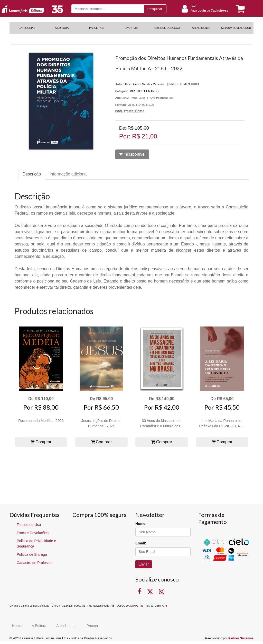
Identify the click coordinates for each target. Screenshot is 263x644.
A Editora (39, 626)
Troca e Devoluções (33, 533)
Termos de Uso (29, 525)
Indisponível (132, 154)
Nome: (141, 524)
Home (17, 626)
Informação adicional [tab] (69, 174)
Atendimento (66, 626)
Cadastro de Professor (35, 563)
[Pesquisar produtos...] (107, 9)
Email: (141, 543)
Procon (92, 626)
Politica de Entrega (32, 554)
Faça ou (209, 11)
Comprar (41, 442)
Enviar (144, 564)
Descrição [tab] (32, 174)
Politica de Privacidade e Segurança (36, 544)
